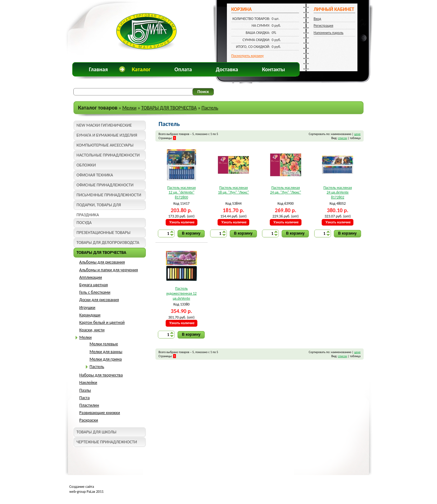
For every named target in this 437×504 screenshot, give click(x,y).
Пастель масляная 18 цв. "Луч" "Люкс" (233, 190)
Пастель (210, 108)
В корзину (191, 233)
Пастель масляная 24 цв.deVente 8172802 (338, 192)
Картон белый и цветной (102, 322)
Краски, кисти (92, 330)
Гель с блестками (95, 292)
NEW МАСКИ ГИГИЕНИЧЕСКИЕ (104, 125)
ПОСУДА (84, 223)
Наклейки (88, 383)
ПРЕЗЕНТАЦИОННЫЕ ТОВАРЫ (103, 233)
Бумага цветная (94, 285)
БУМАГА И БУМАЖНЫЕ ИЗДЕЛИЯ (107, 135)
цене (357, 134)
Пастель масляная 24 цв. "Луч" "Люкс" (286, 190)
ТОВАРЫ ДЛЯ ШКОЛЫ (96, 432)
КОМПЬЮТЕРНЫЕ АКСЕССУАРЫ (105, 145)
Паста (84, 398)
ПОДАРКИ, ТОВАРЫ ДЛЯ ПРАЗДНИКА (99, 206)
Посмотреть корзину (248, 56)
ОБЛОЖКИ (86, 165)
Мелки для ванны (106, 352)
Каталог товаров (98, 108)
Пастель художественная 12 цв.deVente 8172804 (182, 294)
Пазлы (85, 390)
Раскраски (89, 420)
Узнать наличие (182, 222)
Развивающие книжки (100, 413)
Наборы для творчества (101, 375)
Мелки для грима (106, 359)
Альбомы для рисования (102, 262)
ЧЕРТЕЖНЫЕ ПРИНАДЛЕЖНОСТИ (107, 442)
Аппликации (91, 277)
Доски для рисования (99, 300)
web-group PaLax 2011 (86, 492)
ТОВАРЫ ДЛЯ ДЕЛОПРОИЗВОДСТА (108, 243)
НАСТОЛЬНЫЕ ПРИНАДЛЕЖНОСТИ (108, 155)
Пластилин (89, 405)
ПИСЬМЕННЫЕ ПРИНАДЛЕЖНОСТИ (109, 195)
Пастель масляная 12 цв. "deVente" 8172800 (182, 192)
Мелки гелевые (104, 344)
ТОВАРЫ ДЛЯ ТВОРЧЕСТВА (169, 108)
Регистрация (323, 26)
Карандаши (90, 315)
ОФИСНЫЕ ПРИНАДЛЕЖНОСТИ (105, 185)
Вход (317, 19)
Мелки (129, 108)
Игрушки (87, 308)
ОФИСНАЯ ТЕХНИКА (95, 175)
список (342, 138)
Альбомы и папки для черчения (109, 270)
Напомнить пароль (329, 33)
